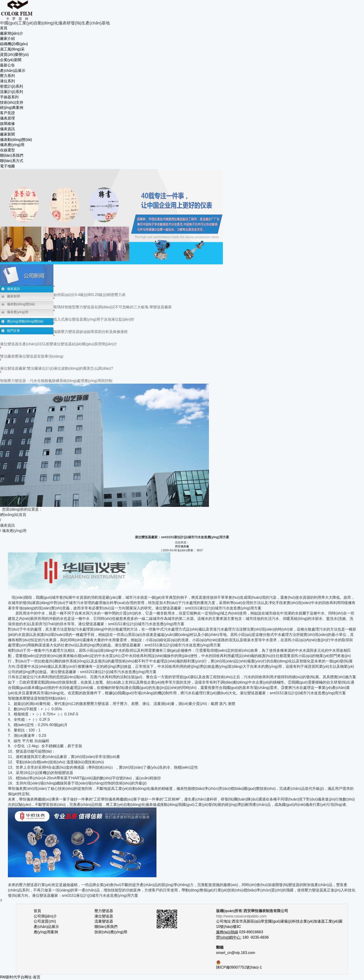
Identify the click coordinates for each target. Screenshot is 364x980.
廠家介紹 (7, 38)
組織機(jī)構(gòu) (14, 44)
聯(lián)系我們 (12, 155)
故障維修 (7, 124)
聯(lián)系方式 (12, 161)
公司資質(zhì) (45, 921)
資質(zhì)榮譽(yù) (14, 55)
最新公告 (7, 65)
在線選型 (7, 150)
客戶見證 (7, 113)
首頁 (4, 28)
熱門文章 (13, 331)
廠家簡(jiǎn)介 (12, 33)
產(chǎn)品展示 (13, 71)
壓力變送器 (104, 911)
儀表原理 (7, 118)
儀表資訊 (7, 129)
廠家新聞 (7, 134)
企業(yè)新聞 (11, 60)
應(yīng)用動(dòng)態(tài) (25, 321)
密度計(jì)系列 (11, 86)
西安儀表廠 (182, 546)
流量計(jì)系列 (11, 92)
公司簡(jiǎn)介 (45, 916)
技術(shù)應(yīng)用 (111, 932)
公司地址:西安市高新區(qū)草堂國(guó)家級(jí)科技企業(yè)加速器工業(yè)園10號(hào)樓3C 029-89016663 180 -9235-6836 (279, 927)
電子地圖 (7, 166)
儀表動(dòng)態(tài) (16, 140)
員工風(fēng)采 (12, 49)
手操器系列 (9, 97)
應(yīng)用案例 (46, 932)
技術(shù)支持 (12, 102)
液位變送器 (104, 916)
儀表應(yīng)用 (12, 145)
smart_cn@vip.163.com (236, 953)
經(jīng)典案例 (12, 108)
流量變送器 (104, 921)
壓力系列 (7, 76)
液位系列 (7, 81)
